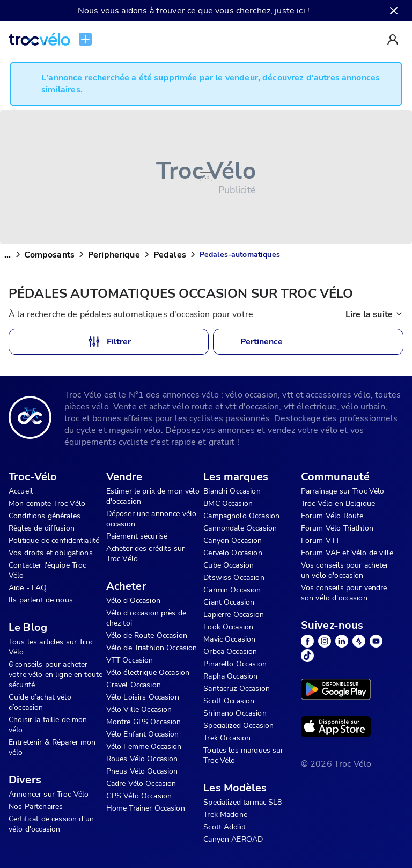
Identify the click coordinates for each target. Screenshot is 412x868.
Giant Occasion (229, 602)
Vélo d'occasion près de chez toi (146, 618)
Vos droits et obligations (51, 553)
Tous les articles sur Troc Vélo (51, 647)
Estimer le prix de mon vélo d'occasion (153, 496)
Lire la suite (374, 314)
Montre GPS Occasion (144, 722)
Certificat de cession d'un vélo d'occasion (51, 824)
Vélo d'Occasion (133, 601)
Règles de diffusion (42, 528)
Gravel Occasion (134, 685)
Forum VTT (320, 540)
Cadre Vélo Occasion (141, 784)
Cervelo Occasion (233, 553)
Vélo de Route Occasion (147, 635)
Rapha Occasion (230, 676)
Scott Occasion (229, 701)
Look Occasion (228, 627)
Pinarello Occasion (235, 664)
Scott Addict (225, 827)
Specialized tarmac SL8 (242, 802)
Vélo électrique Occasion (148, 672)
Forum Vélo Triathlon (337, 528)
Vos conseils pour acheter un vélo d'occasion (345, 570)
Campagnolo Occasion (241, 516)
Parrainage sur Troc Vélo (343, 491)
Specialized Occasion (238, 726)
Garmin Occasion (232, 590)
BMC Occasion (228, 503)
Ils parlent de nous (41, 600)
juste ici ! (292, 11)
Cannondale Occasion (240, 528)
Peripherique (114, 255)
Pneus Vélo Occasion (142, 771)
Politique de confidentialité (54, 540)
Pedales (170, 255)
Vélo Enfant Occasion (143, 734)
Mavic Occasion (229, 639)
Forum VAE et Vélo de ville (347, 553)
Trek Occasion (227, 738)
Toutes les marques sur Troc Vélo (243, 755)
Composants (49, 255)
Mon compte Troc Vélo (47, 503)
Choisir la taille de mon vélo (48, 725)
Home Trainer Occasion (146, 808)
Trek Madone (225, 815)
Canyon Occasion (233, 540)
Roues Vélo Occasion (142, 759)
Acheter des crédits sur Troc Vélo (145, 554)
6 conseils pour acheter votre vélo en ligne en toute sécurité (56, 675)
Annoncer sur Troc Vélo (49, 794)
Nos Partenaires (36, 807)
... (8, 255)
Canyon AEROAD (233, 839)
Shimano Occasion (235, 713)
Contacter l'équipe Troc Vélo (47, 570)
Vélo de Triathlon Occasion (152, 648)
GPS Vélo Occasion (139, 796)
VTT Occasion (130, 660)
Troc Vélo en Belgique (338, 503)
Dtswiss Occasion (234, 578)
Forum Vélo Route (332, 516)
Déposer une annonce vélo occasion (152, 519)
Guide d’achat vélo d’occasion (40, 702)
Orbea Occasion (230, 652)
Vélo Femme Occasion (144, 746)
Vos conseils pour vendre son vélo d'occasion (344, 593)
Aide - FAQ (28, 588)
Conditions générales (45, 516)
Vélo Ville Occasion (139, 709)
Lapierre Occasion (234, 615)
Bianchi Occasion (232, 491)
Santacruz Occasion (237, 689)
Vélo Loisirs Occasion (143, 697)
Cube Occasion (229, 565)
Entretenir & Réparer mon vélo (52, 747)
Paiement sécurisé (137, 536)
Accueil (21, 491)
